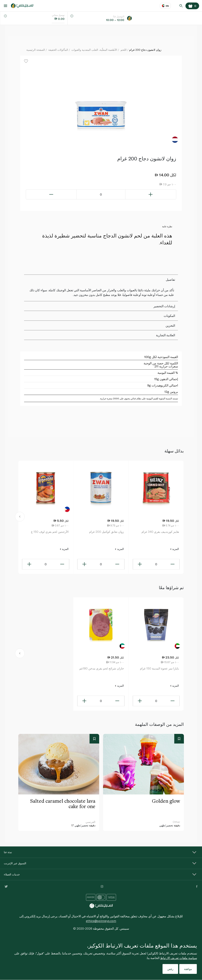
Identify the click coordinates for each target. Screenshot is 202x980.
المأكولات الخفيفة (58, 50)
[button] (20, 517)
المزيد (174, 549)
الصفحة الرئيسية (36, 50)
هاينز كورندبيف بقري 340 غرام (160, 532)
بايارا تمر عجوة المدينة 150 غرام (159, 668)
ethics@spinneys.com (101, 921)
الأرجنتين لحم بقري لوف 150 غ (50, 532)
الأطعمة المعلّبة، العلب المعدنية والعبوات (94, 50)
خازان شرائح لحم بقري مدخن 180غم (102, 668)
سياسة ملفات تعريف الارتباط (179, 958)
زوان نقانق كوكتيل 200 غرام (106, 532)
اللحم (124, 50)
